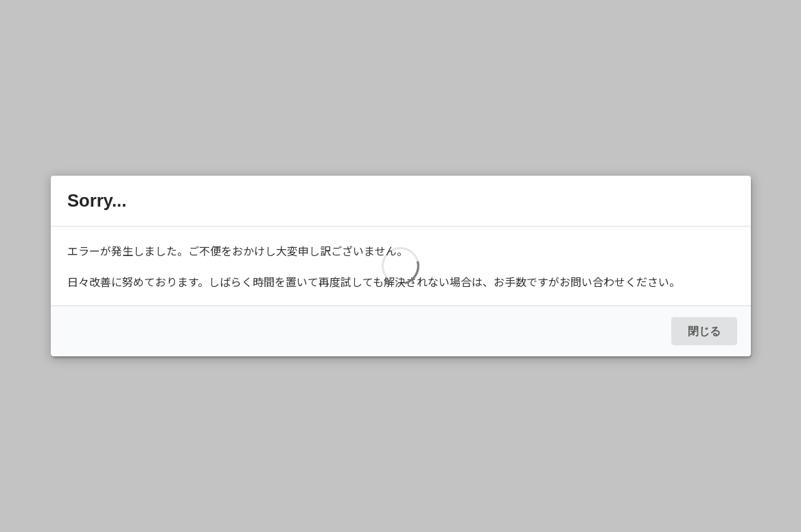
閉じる (704, 331)
